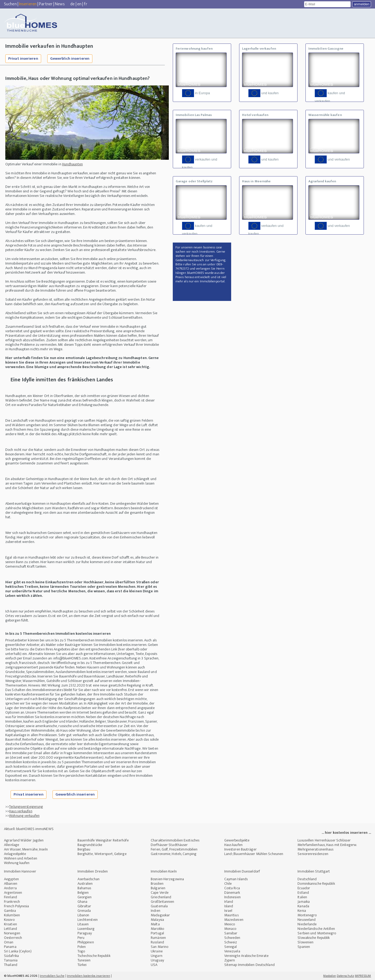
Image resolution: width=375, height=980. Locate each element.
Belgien (83, 893)
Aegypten (11, 879)
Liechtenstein (88, 920)
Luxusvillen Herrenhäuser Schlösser (324, 840)
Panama (10, 947)
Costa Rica (232, 888)
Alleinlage (12, 845)
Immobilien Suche (52, 976)
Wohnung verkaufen (24, 816)
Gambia (10, 911)
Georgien (85, 897)
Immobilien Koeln (164, 871)
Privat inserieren (23, 59)
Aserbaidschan (89, 879)
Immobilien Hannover (20, 871)
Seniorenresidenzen (313, 854)
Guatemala (159, 906)
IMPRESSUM (363, 976)
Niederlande (307, 924)
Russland (157, 942)
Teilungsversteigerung (26, 807)
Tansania (11, 960)
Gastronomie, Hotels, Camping (174, 854)
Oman (9, 942)
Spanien (304, 947)
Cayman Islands (236, 879)
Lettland (10, 929)
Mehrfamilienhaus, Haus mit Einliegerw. (327, 845)
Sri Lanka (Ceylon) (18, 951)
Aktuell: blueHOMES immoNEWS (29, 829)
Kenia (302, 911)
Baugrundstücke (90, 845)
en (79, 4)
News (60, 4)
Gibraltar (84, 906)
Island (229, 906)
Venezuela (232, 951)
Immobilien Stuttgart (314, 871)
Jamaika (304, 902)
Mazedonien (234, 920)
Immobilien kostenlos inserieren (89, 976)
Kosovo (9, 920)
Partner (46, 4)
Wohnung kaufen (17, 863)
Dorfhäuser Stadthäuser (169, 845)
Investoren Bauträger (240, 849)
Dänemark (232, 893)
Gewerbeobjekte (237, 840)
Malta (155, 924)
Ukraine (157, 951)
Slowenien (305, 942)
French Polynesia (17, 906)
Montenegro (307, 915)
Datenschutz (345, 976)
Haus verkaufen (21, 811)
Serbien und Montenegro (317, 933)
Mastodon (330, 976)
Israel (228, 911)
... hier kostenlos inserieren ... (346, 833)
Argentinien (13, 893)
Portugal (157, 933)
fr (85, 4)
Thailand (11, 965)
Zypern (230, 960)
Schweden (232, 938)
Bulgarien (158, 888)
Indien (156, 911)
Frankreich (12, 902)
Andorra (10, 888)
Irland (229, 902)
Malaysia (157, 920)
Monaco (230, 929)
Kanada (303, 906)
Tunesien (84, 960)
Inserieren (28, 4)
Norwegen (12, 933)
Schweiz (231, 942)
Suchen (10, 4)
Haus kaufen (233, 845)
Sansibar (231, 933)
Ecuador (304, 888)
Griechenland (161, 897)
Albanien (11, 884)
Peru (81, 938)
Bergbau (84, 849)
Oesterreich (13, 938)
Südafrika (11, 956)
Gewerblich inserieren (70, 59)
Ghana (83, 902)
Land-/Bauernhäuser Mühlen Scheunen (254, 854)
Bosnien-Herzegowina (167, 879)
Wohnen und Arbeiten (21, 858)
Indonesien (232, 897)
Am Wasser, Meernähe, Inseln (26, 849)
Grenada (84, 911)
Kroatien (10, 924)
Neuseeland (307, 920)
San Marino (160, 947)
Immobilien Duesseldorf (242, 871)
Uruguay (157, 960)
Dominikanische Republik (316, 884)
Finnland (10, 897)
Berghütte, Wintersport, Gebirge (102, 854)
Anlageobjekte (15, 854)
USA (154, 965)
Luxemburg (86, 929)
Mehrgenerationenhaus (315, 849)
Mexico (230, 924)
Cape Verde (160, 893)
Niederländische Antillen (316, 929)
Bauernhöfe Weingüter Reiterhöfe (103, 840)
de (72, 4)
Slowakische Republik (314, 938)
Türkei (82, 965)
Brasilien (157, 884)
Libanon (83, 915)
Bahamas (84, 888)
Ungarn (157, 956)
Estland (303, 893)
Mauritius (231, 915)
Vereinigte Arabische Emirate (247, 956)
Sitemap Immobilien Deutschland (249, 965)
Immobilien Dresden (93, 871)
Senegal (231, 947)
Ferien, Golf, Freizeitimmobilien (174, 849)
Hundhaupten (72, 164)
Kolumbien (12, 915)
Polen (82, 947)
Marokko (157, 929)
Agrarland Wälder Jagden (24, 840)
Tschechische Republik (94, 956)
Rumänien (158, 938)
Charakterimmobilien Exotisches (175, 840)
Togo (81, 951)
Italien (302, 897)
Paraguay (85, 933)
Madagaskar (160, 915)
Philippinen (86, 942)
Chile (228, 884)
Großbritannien (162, 902)
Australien (85, 884)
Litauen (83, 924)
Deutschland (307, 879)
